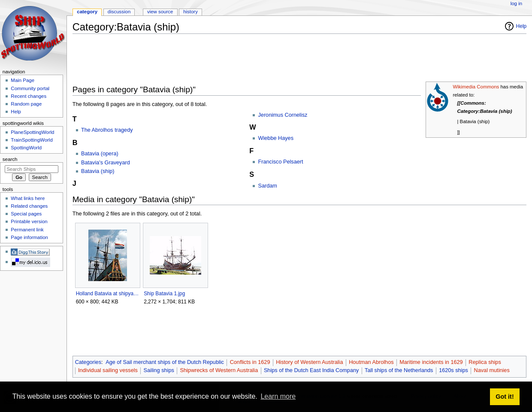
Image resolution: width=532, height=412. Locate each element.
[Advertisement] (229, 60)
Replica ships (485, 362)
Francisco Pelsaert (280, 162)
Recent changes (29, 96)
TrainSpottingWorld (32, 140)
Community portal (30, 88)
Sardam (267, 186)
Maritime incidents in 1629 (431, 362)
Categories (88, 362)
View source (160, 12)
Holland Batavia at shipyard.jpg (107, 294)
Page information (29, 237)
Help (521, 26)
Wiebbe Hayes (276, 138)
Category (87, 12)
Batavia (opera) (100, 154)
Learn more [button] (278, 396)
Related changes (29, 206)
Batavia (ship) (98, 171)
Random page (26, 104)
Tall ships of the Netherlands (399, 370)
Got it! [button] (505, 397)
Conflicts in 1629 (250, 362)
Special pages (26, 214)
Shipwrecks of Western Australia (219, 370)
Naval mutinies (492, 370)
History (190, 12)
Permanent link (27, 230)
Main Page (23, 80)
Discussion (119, 12)
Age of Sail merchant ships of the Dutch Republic (165, 362)
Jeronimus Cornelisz (283, 115)
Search (10, 159)
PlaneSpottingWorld (32, 132)
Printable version (29, 221)
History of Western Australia (309, 362)
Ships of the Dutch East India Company (311, 370)
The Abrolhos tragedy (107, 130)
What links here (28, 198)
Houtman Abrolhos (371, 362)
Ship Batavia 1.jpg (164, 294)
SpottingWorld (26, 148)
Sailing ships (159, 370)
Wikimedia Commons (476, 87)
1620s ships (453, 370)
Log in (516, 3)
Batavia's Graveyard (106, 163)
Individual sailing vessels (108, 370)
